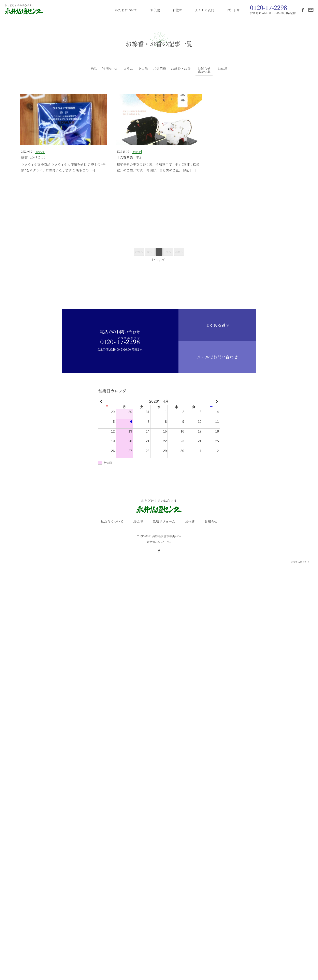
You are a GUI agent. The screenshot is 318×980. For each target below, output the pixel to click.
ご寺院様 (159, 69)
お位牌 (177, 10)
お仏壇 (155, 10)
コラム (128, 69)
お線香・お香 (181, 69)
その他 (143, 69)
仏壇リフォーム (164, 521)
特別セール (110, 69)
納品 (94, 69)
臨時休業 (204, 72)
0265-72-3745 (162, 542)
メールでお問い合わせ (217, 357)
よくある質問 (204, 10)
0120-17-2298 (268, 7)
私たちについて (126, 10)
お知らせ (233, 10)
